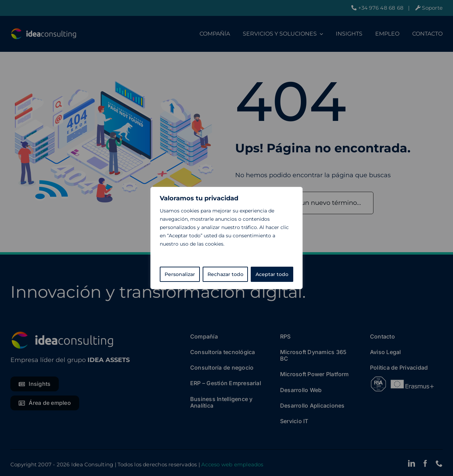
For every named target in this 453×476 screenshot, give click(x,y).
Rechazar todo (225, 274)
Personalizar (180, 274)
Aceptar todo (272, 274)
